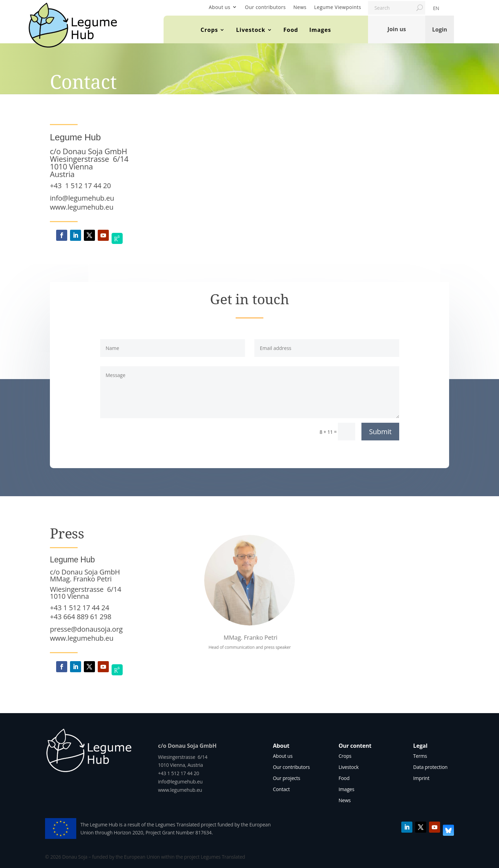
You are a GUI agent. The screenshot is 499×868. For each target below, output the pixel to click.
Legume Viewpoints (338, 7)
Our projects (286, 778)
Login (440, 29)
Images (320, 30)
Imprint (421, 778)
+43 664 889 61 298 (81, 617)
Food (291, 30)
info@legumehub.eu (82, 198)
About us (219, 7)
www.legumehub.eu (82, 207)
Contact (281, 789)
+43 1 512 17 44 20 (80, 186)
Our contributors (265, 7)
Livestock (251, 30)
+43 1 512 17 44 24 (80, 608)
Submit (380, 432)
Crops (209, 30)
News (300, 7)
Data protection (430, 767)
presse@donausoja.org (86, 629)
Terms (420, 756)
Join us (397, 29)
